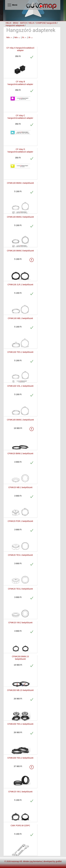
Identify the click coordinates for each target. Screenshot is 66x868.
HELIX (31, 23)
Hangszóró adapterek (15, 25)
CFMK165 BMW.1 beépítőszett (20, 420)
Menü (12, 5)
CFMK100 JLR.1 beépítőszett (20, 285)
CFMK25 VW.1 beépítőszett (20, 792)
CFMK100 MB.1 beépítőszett (20, 318)
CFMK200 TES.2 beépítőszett (20, 758)
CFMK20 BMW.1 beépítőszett (20, 453)
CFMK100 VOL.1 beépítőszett (20, 386)
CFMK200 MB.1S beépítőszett (20, 690)
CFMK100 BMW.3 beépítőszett (20, 251)
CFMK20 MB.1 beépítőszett (20, 487)
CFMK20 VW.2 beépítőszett (20, 623)
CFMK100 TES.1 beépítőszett (20, 352)
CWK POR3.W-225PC (20, 826)
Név (10, 37)
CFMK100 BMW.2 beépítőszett (20, 217)
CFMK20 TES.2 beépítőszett (20, 589)
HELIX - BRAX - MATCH (16, 23)
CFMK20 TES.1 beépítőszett (20, 555)
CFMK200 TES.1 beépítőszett (20, 724)
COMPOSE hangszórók (46, 23)
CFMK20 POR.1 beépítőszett (20, 521)
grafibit (59, 861)
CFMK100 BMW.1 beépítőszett (20, 183)
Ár (24, 37)
